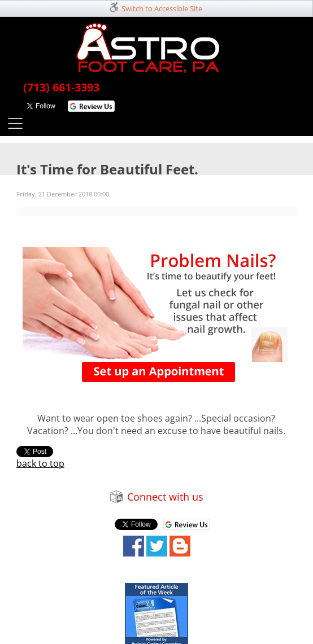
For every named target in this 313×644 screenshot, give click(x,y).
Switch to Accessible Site (162, 8)
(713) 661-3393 (61, 87)
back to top (40, 463)
